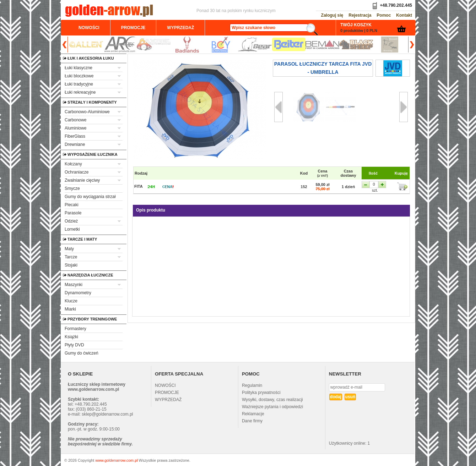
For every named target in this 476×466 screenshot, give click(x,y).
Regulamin (252, 385)
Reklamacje (253, 414)
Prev (65, 45)
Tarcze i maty (72, 239)
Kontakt (404, 15)
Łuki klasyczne (79, 68)
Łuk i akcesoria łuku (72, 58)
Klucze (71, 301)
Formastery (75, 329)
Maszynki (74, 285)
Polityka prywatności (261, 393)
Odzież (71, 221)
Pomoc (384, 15)
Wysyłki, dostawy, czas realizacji (272, 400)
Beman (322, 45)
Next (411, 45)
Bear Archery (255, 45)
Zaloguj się (332, 15)
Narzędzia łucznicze (72, 275)
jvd (393, 68)
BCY (221, 45)
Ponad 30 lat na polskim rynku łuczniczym (236, 11)
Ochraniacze (77, 172)
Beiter (289, 45)
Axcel (154, 45)
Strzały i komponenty (72, 102)
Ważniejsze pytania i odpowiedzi (272, 407)
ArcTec (120, 45)
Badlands (187, 45)
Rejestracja (360, 15)
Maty (69, 249)
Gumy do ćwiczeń (82, 353)
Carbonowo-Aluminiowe (87, 112)
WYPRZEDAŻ (168, 400)
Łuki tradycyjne (79, 84)
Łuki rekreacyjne (80, 92)
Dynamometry (78, 293)
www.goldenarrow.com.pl (116, 460)
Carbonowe (75, 120)
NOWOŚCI (165, 385)
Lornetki (72, 229)
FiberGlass (75, 136)
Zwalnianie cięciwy (82, 180)
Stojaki (71, 265)
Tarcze (71, 257)
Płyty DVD (74, 345)
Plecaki (72, 205)
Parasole (73, 213)
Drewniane (75, 144)
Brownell (390, 45)
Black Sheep (356, 45)
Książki (71, 337)
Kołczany (73, 164)
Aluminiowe (75, 128)
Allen (86, 45)
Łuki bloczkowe (79, 76)
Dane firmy (252, 421)
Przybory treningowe (72, 319)
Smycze (72, 188)
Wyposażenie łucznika (72, 154)
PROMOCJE (167, 393)
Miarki (70, 309)
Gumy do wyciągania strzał (90, 197)
